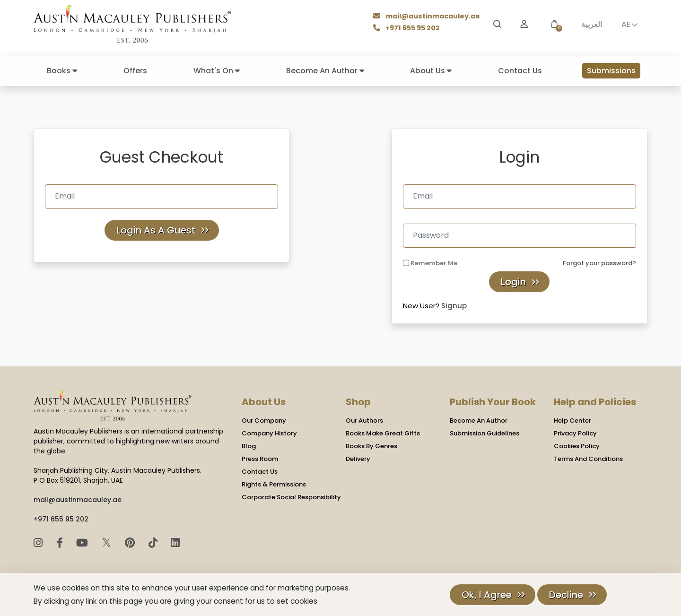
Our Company (264, 421)
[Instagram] (39, 543)
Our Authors (364, 421)
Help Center (572, 421)
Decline (566, 595)
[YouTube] (83, 543)
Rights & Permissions (274, 484)
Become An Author (325, 71)
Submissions (611, 71)
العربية (592, 24)
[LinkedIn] (175, 543)
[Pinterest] (131, 543)
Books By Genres (371, 446)
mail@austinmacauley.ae (427, 17)
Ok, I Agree (487, 595)
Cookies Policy (577, 446)
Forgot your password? (599, 263)
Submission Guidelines (485, 433)
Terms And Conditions (588, 459)
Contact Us (520, 71)
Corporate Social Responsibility (291, 497)
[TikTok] (154, 543)
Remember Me (434, 263)
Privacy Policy (575, 433)
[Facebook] (61, 543)
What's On (217, 71)
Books (62, 71)
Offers (135, 71)
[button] (554, 24)
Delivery (358, 459)
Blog (249, 446)
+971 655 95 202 (408, 29)
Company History (269, 433)
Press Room (260, 459)
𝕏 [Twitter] (108, 542)
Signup (454, 306)
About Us (431, 71)
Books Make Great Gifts (383, 433)
